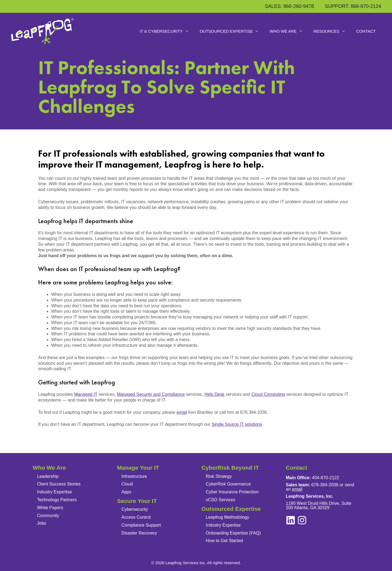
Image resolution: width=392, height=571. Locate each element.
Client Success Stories (59, 484)
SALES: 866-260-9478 (289, 6)
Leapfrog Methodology (227, 517)
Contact (366, 31)
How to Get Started (224, 541)
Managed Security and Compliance (151, 394)
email (182, 412)
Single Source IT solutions (237, 424)
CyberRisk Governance (228, 484)
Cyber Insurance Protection (232, 492)
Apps (126, 492)
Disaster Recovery (139, 533)
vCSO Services (220, 500)
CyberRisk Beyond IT (230, 468)
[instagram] (291, 520)
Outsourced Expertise (232, 31)
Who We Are (289, 31)
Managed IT (86, 394)
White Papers (50, 508)
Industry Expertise (54, 492)
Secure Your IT (137, 501)
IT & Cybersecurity (167, 31)
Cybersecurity (135, 509)
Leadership (48, 476)
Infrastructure (134, 476)
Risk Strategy (219, 476)
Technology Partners (57, 500)
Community (48, 516)
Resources (332, 31)
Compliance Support (141, 525)
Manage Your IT (138, 468)
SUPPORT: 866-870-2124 (353, 6)
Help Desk (215, 394)
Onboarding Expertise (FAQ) (233, 533)
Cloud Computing (268, 394)
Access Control (136, 517)
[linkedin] (302, 520)
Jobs (42, 523)
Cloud (127, 484)
